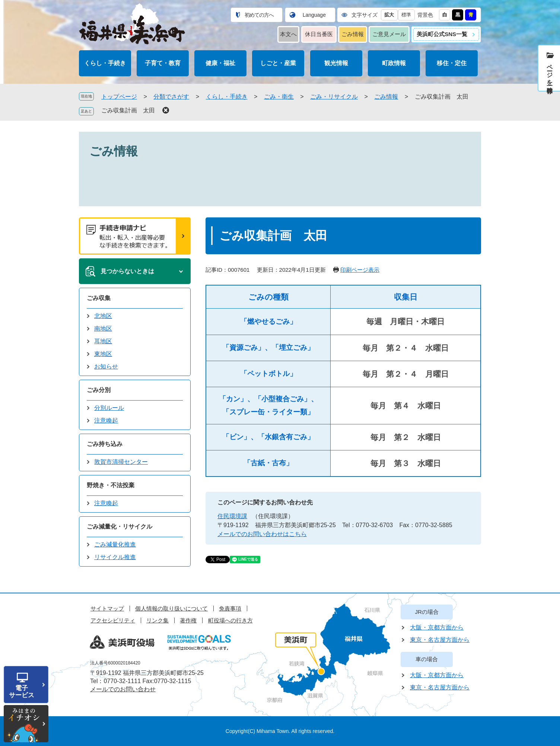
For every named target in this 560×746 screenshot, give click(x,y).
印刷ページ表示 (360, 270)
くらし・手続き (105, 63)
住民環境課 (232, 516)
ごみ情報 (353, 34)
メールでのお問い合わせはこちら (262, 534)
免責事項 (230, 608)
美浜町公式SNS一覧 (442, 34)
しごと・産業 (278, 63)
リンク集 (157, 620)
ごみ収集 (99, 298)
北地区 (103, 316)
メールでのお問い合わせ (123, 689)
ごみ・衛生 (279, 97)
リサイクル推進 (115, 557)
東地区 (103, 354)
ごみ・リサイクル (334, 97)
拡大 (389, 15)
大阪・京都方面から (437, 627)
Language (314, 15)
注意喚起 (106, 420)
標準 (406, 15)
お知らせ (106, 366)
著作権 (188, 620)
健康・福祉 (220, 63)
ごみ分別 (99, 390)
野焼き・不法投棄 (111, 485)
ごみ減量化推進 (115, 544)
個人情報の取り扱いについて (171, 608)
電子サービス (22, 692)
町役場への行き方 (230, 620)
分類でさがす (171, 97)
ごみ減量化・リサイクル (120, 527)
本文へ (288, 34)
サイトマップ (107, 608)
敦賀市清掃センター (121, 462)
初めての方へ (259, 15)
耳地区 (103, 341)
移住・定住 (452, 63)
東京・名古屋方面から (440, 640)
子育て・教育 (163, 63)
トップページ (119, 97)
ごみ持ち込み (105, 444)
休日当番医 (319, 34)
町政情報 (394, 63)
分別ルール (109, 408)
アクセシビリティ (113, 620)
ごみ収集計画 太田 (128, 110)
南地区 (103, 329)
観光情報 (336, 63)
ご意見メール (389, 34)
